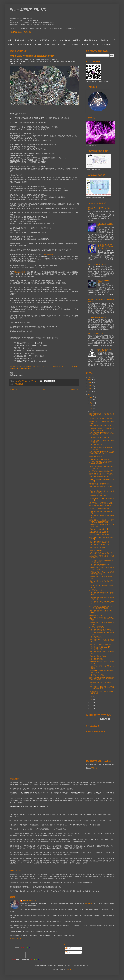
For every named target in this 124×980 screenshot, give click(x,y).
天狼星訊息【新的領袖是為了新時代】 (102, 630)
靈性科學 (11, 44)
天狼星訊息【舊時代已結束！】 (99, 542)
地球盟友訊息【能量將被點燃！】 (100, 496)
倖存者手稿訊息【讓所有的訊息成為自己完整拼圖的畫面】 (102, 688)
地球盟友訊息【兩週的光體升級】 (100, 484)
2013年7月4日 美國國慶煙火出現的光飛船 (101, 619)
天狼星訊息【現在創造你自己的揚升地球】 (102, 582)
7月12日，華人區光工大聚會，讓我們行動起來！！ (101, 587)
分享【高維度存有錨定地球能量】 (100, 535)
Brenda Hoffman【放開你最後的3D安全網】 (102, 480)
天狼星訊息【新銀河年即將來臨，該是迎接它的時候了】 (102, 492)
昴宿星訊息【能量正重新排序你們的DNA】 (101, 612)
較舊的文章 (75, 390)
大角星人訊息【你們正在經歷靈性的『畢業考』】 (101, 449)
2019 (90, 377)
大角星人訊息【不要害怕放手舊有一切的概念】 (102, 667)
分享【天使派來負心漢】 (97, 675)
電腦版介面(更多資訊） (26, 32)
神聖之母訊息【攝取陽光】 (98, 548)
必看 (9, 40)
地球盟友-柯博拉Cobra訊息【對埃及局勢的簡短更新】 (102, 569)
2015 (90, 389)
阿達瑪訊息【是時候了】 (97, 457)
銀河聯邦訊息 (50, 44)
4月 (91, 703)
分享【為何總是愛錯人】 (97, 637)
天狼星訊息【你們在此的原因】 (98, 264)
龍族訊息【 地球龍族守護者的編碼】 (101, 645)
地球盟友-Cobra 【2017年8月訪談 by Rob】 (100, 209)
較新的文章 (14, 390)
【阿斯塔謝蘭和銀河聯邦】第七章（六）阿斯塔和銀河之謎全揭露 (105, 247)
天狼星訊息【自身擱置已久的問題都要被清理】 (102, 517)
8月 (91, 409)
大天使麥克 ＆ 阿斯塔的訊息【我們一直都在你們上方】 (101, 648)
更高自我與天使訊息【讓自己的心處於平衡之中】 (102, 468)
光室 (114, 40)
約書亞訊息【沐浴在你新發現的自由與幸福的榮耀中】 (102, 441)
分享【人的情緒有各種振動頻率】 (98, 317)
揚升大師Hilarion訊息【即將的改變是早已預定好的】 (102, 672)
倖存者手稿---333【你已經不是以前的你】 (102, 641)
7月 (91, 412)
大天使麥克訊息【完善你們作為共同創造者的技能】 (102, 434)
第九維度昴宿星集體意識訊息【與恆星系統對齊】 (102, 692)
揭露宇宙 (77, 40)
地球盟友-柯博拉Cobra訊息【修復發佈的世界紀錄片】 (101, 301)
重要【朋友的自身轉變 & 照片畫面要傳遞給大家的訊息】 (102, 679)
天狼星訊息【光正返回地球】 (105, 225)
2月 (91, 708)
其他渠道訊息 (19, 40)
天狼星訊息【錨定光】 (97, 445)
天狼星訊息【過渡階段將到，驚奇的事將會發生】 (102, 598)
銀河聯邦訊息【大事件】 (97, 615)
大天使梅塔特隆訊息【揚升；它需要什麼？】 (102, 663)
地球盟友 (95, 44)
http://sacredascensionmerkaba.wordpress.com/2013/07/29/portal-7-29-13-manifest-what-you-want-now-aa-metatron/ (44, 367)
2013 (90, 395)
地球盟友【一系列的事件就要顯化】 (101, 509)
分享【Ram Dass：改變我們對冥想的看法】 (102, 538)
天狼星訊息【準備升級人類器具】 (100, 477)
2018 (90, 380)
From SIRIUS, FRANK (28, 10)
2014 (90, 392)
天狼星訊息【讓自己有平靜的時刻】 (101, 426)
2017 (90, 383)
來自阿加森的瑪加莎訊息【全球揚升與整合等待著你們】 (102, 573)
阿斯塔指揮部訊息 (90, 40)
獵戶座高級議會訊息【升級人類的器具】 (101, 683)
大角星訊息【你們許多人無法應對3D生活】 (102, 603)
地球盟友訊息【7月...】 (97, 590)
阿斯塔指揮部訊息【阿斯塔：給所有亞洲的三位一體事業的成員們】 (102, 521)
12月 (91, 397)
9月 (91, 406)
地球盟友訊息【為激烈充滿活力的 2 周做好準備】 (102, 526)
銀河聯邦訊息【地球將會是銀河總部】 (102, 503)
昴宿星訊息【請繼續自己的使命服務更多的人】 (102, 634)
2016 (90, 386)
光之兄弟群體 (65, 40)
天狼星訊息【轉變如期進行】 (99, 656)
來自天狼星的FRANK (30, 901)
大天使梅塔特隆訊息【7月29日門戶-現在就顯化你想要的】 (102, 430)
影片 (55, 40)
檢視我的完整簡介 (15, 938)
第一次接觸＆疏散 (25, 44)
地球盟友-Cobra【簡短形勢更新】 (105, 281)
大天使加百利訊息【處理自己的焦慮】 (102, 553)
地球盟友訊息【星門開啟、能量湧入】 (102, 419)
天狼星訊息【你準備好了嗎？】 (99, 459)
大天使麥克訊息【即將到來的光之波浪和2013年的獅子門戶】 (102, 453)
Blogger (69, 969)
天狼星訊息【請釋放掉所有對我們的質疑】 (102, 653)
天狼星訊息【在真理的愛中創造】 (100, 565)
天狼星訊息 (32, 40)
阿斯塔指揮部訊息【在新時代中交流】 (102, 474)
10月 (91, 403)
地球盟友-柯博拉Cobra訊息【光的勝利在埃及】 (102, 624)
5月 (91, 700)
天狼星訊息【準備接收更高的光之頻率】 (101, 488)
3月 (91, 705)
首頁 (44, 390)
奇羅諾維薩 (106, 44)
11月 (91, 400)
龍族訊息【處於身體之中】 (98, 550)
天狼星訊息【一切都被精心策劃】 (100, 545)
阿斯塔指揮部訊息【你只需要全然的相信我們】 (102, 415)
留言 (68, 952)
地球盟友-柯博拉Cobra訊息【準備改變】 (101, 578)
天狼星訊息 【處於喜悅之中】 (99, 529)
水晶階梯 (85, 44)
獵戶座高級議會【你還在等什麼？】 (101, 506)
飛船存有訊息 (63, 44)
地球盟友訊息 (45, 40)
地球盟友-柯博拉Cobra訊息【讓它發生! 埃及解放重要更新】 (102, 463)
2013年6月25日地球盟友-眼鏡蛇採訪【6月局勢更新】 (101, 561)
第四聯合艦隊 (89, 904)
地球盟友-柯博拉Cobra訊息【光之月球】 (105, 350)
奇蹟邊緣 (75, 44)
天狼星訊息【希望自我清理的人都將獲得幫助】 (102, 594)
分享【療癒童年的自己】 (97, 659)
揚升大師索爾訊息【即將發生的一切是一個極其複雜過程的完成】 (102, 607)
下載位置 (94, 768)
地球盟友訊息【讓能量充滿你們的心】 (102, 471)
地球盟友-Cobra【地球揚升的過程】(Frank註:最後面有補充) (32, 56)
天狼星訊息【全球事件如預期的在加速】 (101, 512)
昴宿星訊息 (105, 40)
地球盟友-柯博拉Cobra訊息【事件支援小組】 (102, 499)
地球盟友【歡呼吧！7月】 (98, 627)
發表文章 (69, 948)
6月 (91, 697)
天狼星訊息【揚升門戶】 (96, 333)
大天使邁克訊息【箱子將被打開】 (100, 438)
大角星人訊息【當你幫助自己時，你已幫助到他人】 (102, 557)
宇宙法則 (38, 44)
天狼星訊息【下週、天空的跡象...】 (101, 532)
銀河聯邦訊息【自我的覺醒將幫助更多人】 (102, 422)
